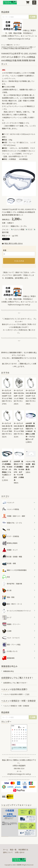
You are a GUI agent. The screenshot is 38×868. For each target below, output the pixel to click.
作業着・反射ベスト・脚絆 (14, 516)
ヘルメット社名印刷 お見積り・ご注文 (16, 694)
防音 (6, 577)
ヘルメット (11, 502)
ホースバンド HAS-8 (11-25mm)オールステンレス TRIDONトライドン (7, 396)
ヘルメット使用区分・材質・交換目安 (16, 706)
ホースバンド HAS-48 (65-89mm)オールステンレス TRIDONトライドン (31, 396)
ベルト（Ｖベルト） (11, 638)
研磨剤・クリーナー (11, 624)
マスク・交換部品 (13, 536)
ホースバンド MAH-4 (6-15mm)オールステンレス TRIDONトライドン (19, 396)
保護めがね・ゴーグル (13, 45)
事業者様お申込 (9, 671)
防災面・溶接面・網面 (12, 557)
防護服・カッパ (10, 550)
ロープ (7, 617)
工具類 (7, 631)
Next (33, 179)
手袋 (6, 530)
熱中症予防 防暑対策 (12, 584)
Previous (4, 179)
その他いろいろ (10, 651)
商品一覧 (13, 850)
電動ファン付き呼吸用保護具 (14, 570)
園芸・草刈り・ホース (12, 604)
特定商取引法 (23, 850)
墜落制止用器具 (10, 543)
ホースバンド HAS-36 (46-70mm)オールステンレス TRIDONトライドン (19, 429)
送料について (8, 852)
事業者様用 (8, 658)
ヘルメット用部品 (11, 509)
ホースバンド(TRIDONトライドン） (17, 611)
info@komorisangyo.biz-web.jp (19, 774)
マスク (30, 229)
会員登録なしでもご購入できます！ (15, 683)
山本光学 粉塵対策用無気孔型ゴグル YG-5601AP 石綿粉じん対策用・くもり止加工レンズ (31, 431)
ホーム (3, 45)
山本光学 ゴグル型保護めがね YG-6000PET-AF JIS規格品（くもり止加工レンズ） (7, 469)
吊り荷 (7, 590)
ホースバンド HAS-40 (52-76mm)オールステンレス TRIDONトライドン (7, 429)
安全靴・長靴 (9, 563)
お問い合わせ (20, 852)
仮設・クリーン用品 (11, 645)
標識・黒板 (8, 597)
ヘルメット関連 (19, 229)
